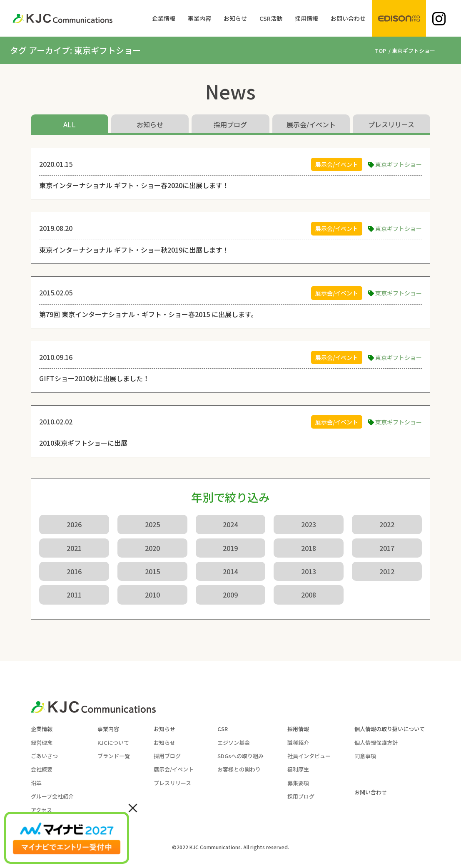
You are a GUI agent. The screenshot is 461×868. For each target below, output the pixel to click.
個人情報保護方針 (376, 743)
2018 (309, 548)
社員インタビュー (309, 756)
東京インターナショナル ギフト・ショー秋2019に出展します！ (134, 250)
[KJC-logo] (62, 18)
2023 (309, 524)
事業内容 (108, 729)
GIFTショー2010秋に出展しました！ (94, 378)
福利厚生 (298, 769)
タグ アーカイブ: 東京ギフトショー (75, 50)
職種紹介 (298, 743)
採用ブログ (230, 124)
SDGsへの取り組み (240, 756)
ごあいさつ (44, 756)
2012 (387, 571)
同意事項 (365, 756)
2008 (309, 595)
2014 (230, 571)
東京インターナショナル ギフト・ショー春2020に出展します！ (134, 185)
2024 (230, 524)
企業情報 (42, 729)
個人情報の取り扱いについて (390, 729)
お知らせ (150, 124)
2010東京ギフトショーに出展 (83, 443)
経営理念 (42, 743)
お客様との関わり (239, 769)
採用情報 (298, 729)
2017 (387, 548)
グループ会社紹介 (52, 796)
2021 (74, 548)
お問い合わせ (371, 792)
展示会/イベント (311, 124)
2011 (74, 595)
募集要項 (298, 783)
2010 (152, 595)
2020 (152, 548)
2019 (230, 548)
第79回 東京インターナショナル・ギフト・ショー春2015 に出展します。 (148, 314)
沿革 (36, 783)
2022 (387, 524)
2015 (152, 571)
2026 (74, 524)
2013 (309, 571)
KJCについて (113, 743)
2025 (152, 524)
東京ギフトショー (399, 164)
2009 (230, 595)
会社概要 (42, 769)
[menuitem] (164, 18)
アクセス (41, 810)
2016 (74, 571)
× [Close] (133, 807)
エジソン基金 (234, 743)
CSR (223, 729)
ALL (70, 124)
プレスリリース (391, 124)
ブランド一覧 (114, 756)
